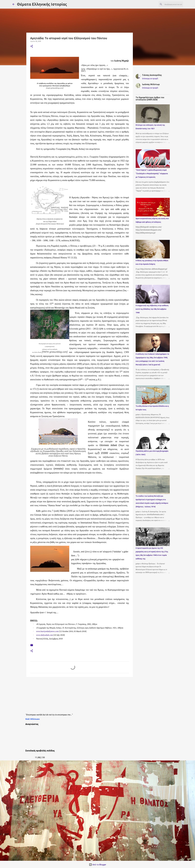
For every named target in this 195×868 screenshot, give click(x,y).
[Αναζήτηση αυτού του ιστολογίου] (170, 4)
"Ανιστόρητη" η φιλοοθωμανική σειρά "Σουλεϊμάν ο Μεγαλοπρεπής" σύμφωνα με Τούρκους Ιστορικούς (152, 174)
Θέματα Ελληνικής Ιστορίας (42, 4)
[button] (32, 46)
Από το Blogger (98, 865)
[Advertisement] (84, 696)
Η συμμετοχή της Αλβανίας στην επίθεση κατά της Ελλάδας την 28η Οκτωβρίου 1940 (152, 309)
